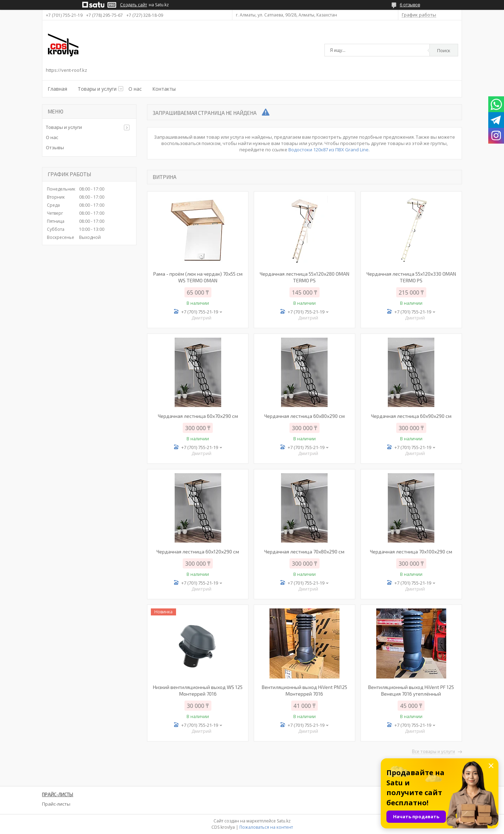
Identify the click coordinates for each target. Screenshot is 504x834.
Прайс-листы (56, 804)
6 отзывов (410, 5)
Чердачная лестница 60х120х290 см (198, 552)
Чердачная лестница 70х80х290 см (304, 552)
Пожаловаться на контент (266, 827)
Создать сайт (134, 5)
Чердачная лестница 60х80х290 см (304, 416)
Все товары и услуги (433, 752)
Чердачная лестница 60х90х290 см (411, 416)
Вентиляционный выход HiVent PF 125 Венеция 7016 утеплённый (411, 690)
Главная (57, 89)
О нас (135, 89)
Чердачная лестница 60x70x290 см (198, 416)
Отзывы (55, 147)
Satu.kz (284, 821)
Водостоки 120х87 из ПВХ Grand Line (328, 150)
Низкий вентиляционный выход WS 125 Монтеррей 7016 (198, 690)
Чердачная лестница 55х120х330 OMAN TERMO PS (411, 277)
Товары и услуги (97, 89)
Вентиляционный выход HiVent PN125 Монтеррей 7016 (304, 690)
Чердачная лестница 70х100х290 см (411, 552)
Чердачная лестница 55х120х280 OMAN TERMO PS (304, 277)
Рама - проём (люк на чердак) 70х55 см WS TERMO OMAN (198, 277)
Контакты (164, 89)
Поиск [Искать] (444, 50)
